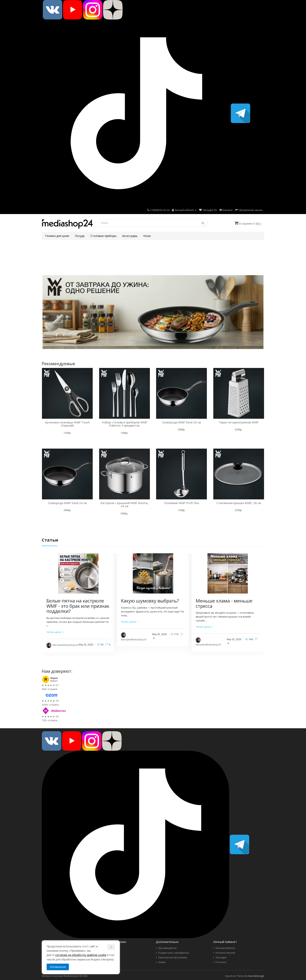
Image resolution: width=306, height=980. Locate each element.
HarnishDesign (256, 976)
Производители (167, 948)
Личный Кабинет (225, 948)
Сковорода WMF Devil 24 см (67, 503)
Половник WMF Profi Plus (182, 503)
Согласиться (58, 967)
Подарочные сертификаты (174, 953)
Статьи (50, 540)
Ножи (147, 236)
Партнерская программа (173, 957)
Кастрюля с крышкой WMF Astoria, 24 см (124, 505)
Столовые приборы (103, 236)
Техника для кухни (57, 236)
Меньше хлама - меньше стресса (224, 603)
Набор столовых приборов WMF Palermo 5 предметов (125, 424)
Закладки (221, 957)
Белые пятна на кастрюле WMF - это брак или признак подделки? (78, 606)
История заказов (225, 953)
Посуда (80, 236)
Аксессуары (130, 236)
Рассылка (221, 962)
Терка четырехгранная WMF (239, 422)
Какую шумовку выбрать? (150, 601)
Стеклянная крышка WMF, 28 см (239, 503)
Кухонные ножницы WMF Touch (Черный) (67, 424)
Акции (162, 962)
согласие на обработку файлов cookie (81, 955)
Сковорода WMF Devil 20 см (181, 422)
